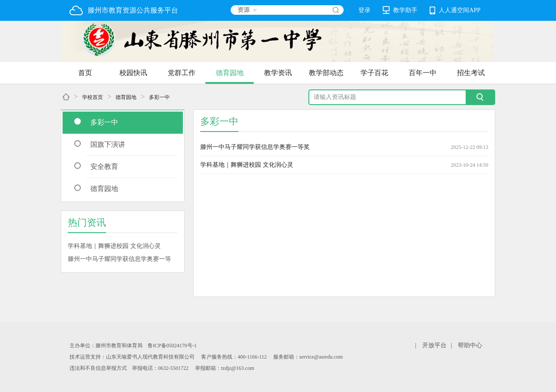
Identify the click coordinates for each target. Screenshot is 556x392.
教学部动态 (326, 73)
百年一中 (423, 73)
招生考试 (471, 73)
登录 (364, 10)
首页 (85, 73)
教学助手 (400, 10)
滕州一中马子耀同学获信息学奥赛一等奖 (255, 147)
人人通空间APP (455, 10)
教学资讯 (278, 73)
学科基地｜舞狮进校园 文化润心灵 (114, 246)
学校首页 (93, 97)
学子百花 (374, 73)
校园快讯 (133, 73)
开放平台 (434, 345)
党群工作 (182, 73)
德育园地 (230, 73)
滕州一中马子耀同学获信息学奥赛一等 (119, 259)
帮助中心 (470, 345)
